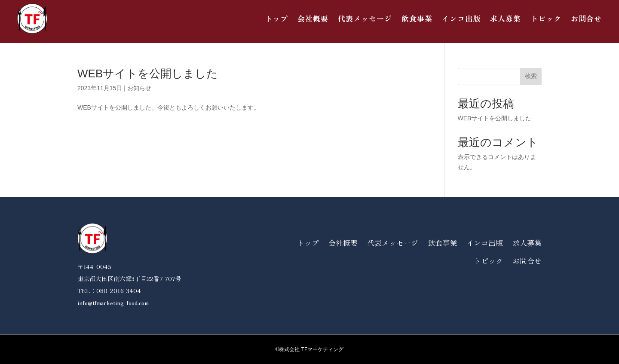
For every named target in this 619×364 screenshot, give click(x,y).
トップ (276, 18)
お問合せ (586, 18)
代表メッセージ (365, 18)
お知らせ (139, 88)
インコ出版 (461, 18)
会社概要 (313, 18)
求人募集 (506, 18)
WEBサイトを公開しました (148, 73)
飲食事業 (417, 18)
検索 (531, 76)
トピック (546, 18)
